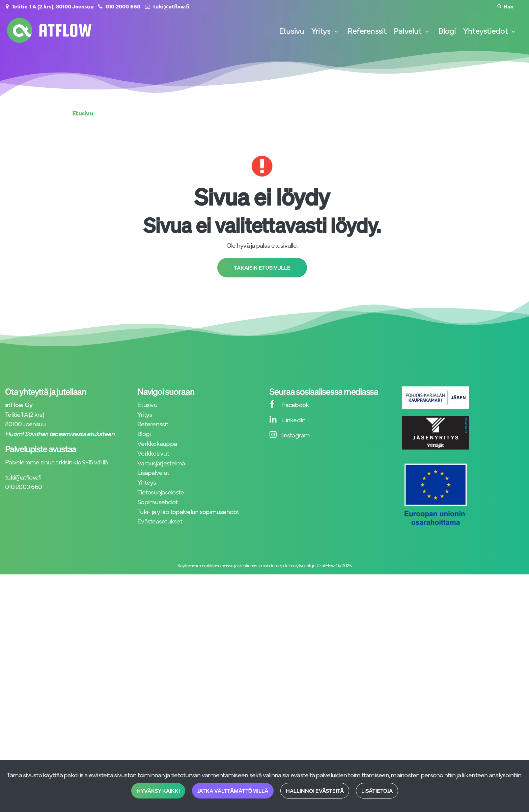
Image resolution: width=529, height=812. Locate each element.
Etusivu (147, 404)
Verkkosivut (153, 453)
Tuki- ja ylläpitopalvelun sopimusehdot (188, 511)
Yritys (145, 414)
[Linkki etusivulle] (49, 30)
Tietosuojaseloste (161, 492)
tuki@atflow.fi (171, 6)
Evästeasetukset (160, 521)
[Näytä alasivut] (336, 32)
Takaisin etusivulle (262, 268)
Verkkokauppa (157, 443)
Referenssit (153, 423)
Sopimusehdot (157, 501)
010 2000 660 (123, 6)
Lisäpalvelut (153, 472)
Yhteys (147, 482)
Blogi (144, 433)
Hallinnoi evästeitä (315, 791)
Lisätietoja (377, 791)
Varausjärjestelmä (161, 463)
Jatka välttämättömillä (233, 791)
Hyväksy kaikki (158, 791)
